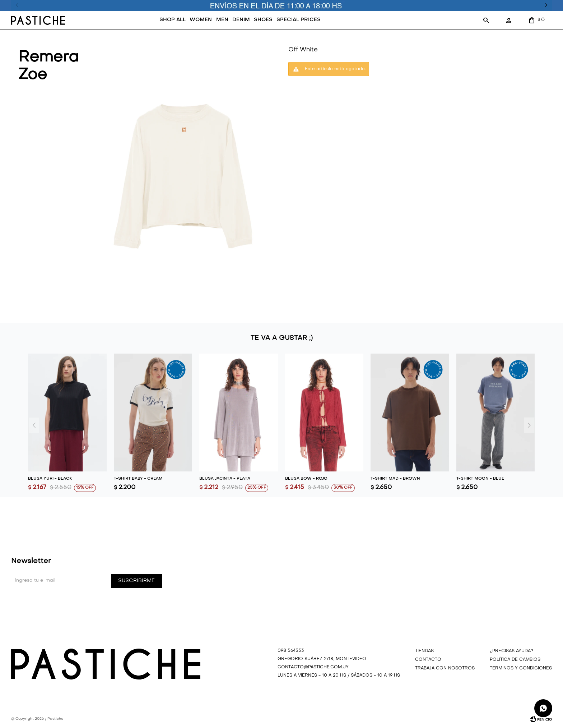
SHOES (263, 20)
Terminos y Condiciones (521, 668)
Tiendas (424, 651)
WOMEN (201, 20)
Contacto (428, 660)
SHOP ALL (173, 20)
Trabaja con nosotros (445, 668)
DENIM (241, 20)
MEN (222, 20)
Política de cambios (515, 660)
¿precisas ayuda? (511, 651)
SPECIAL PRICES (299, 20)
